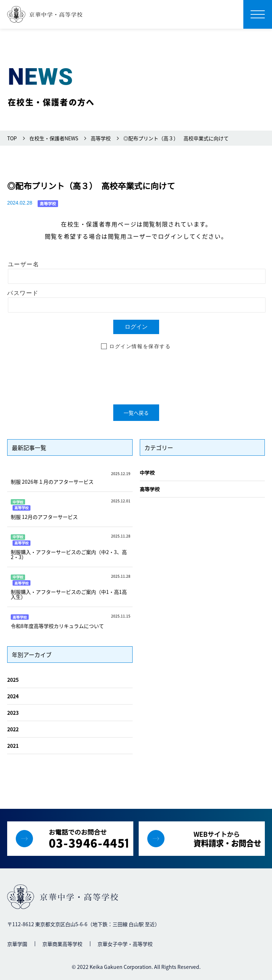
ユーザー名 (24, 264)
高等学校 (150, 489)
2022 (13, 729)
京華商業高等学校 (62, 944)
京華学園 (17, 944)
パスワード (23, 293)
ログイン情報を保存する (140, 346)
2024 (13, 696)
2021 (13, 746)
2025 (13, 680)
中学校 (147, 473)
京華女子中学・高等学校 (125, 944)
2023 (13, 713)
